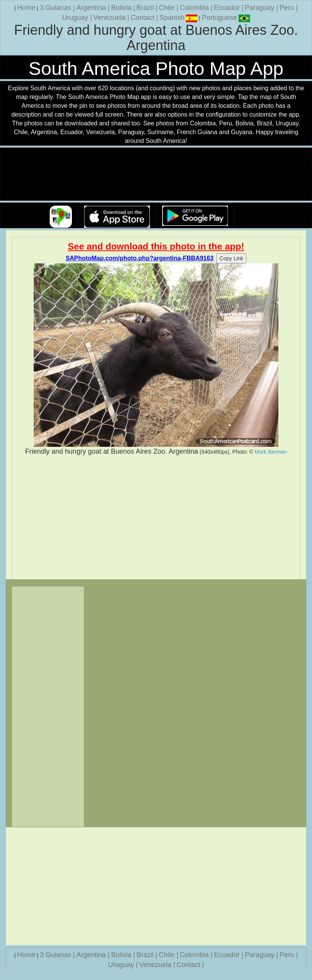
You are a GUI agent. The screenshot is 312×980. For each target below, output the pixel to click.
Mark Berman (271, 452)
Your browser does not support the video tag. (156, 174)
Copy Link (231, 258)
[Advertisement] (156, 518)
